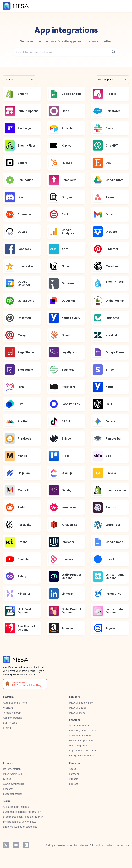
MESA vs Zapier (78, 708)
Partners (74, 774)
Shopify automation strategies (20, 827)
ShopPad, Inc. (98, 845)
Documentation (12, 769)
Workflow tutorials (13, 784)
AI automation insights (16, 807)
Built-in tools (10, 723)
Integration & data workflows (20, 822)
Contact (73, 784)
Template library (12, 713)
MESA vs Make (77, 713)
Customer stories (13, 794)
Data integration (78, 746)
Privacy (111, 845)
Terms (120, 845)
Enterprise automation (82, 756)
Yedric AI (8, 708)
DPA (127, 845)
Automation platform (15, 703)
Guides (7, 779)
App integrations (12, 718)
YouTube (16, 845)
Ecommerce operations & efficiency (23, 817)
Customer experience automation (22, 812)
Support (74, 779)
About (73, 769)
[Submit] (113, 52)
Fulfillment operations (81, 741)
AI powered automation (82, 751)
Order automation (79, 726)
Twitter (6, 845)
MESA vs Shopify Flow (81, 703)
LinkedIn (26, 845)
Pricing (7, 728)
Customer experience (81, 736)
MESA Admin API (12, 774)
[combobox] (66, 52)
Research (8, 789)
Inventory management (82, 731)
